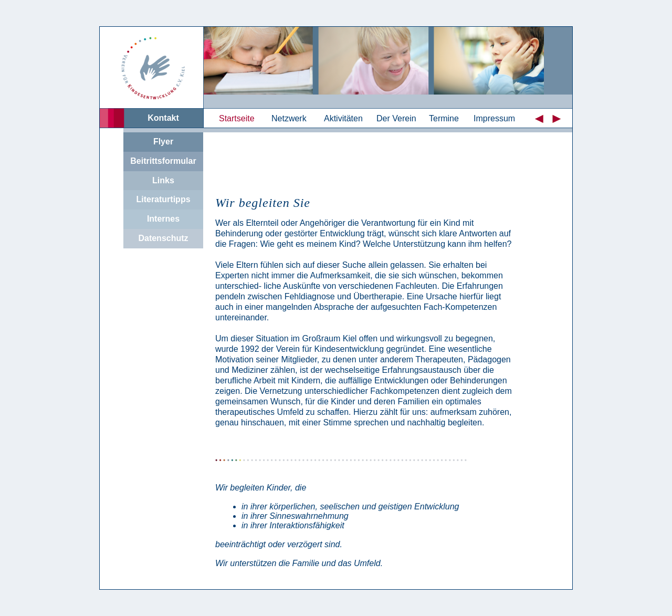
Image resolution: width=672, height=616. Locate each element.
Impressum (494, 118)
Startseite (237, 118)
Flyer (163, 142)
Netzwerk (289, 118)
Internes (163, 219)
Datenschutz (163, 238)
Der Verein (396, 118)
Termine (444, 118)
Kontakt (163, 118)
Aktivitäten (343, 118)
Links (163, 180)
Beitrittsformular (163, 161)
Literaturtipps (163, 199)
